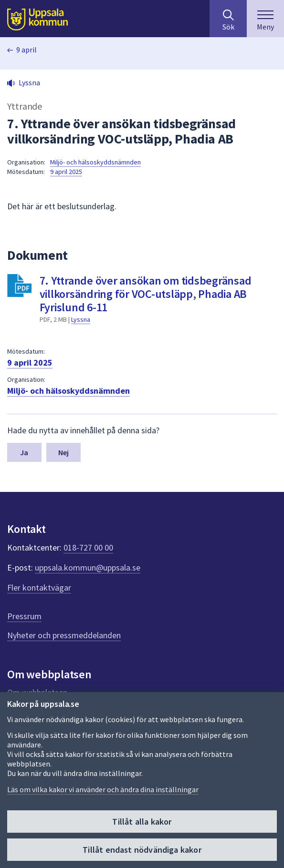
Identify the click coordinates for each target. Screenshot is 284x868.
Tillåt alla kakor (142, 822)
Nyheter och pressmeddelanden (64, 635)
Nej (63, 452)
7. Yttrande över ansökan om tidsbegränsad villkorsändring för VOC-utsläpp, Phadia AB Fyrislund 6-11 (146, 294)
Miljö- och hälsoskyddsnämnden (95, 162)
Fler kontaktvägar (39, 587)
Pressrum (24, 616)
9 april (26, 50)
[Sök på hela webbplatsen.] (228, 19)
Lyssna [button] (29, 82)
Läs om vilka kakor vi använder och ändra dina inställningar (103, 789)
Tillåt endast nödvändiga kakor (142, 850)
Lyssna (81, 319)
